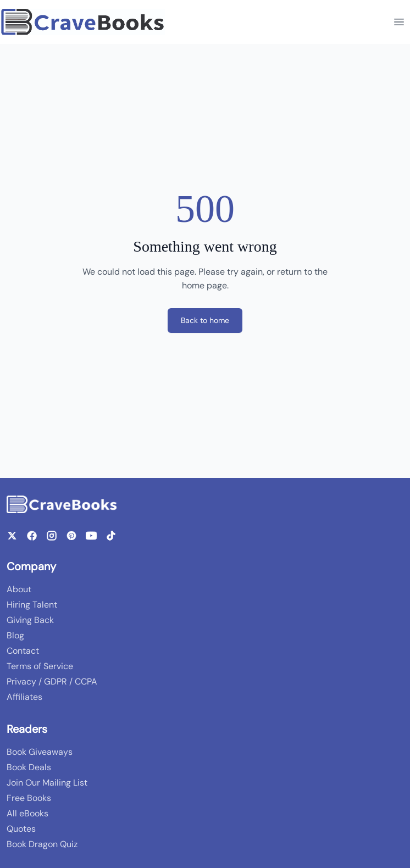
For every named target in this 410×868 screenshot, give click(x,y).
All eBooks (27, 813)
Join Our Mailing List (47, 783)
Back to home (205, 320)
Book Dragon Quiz (42, 844)
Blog (15, 635)
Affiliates (24, 697)
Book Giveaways (40, 752)
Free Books (29, 798)
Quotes (21, 829)
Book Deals (29, 767)
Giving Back (30, 620)
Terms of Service (40, 666)
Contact (23, 651)
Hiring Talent (32, 605)
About (19, 589)
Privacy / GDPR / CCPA (52, 681)
